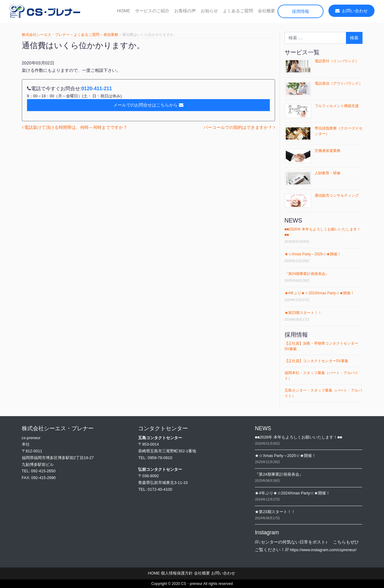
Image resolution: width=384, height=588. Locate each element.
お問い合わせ (351, 11)
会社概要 (266, 11)
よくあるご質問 (238, 11)
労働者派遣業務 (328, 151)
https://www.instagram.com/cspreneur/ (323, 550)
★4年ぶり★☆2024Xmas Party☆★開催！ (319, 293)
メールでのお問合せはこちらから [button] (148, 105)
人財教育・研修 (328, 173)
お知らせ (209, 11)
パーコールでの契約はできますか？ (239, 127)
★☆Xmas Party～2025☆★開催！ (313, 254)
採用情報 (301, 11)
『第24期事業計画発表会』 (307, 274)
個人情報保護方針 (177, 573)
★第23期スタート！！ (303, 313)
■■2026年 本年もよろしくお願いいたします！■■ (298, 437)
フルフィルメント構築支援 (337, 106)
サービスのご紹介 (152, 11)
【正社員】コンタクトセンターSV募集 (316, 361)
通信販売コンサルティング (337, 195)
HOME (124, 11)
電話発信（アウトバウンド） (339, 83)
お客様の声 (185, 11)
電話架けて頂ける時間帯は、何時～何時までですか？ (75, 127)
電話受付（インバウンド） (337, 61)
